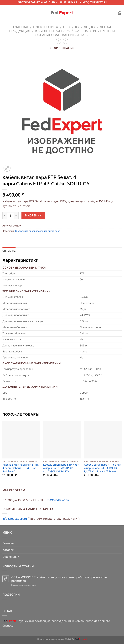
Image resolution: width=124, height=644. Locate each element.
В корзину (33, 215)
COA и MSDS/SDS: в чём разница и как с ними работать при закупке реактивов (59, 579)
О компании (11, 557)
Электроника (46, 27)
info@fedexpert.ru (94, 2)
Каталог (8, 550)
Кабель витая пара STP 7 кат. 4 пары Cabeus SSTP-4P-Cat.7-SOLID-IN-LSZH (61, 468)
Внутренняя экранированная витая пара (75, 33)
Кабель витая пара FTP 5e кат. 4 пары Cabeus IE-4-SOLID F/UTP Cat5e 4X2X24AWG (103, 468)
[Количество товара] (10, 216)
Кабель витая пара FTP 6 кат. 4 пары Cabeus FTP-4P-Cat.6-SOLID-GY (21, 468)
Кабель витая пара (52, 31)
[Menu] (5, 13)
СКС (67, 27)
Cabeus (81, 31)
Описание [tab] (9, 251)
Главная (21, 27)
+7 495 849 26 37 (57, 500)
